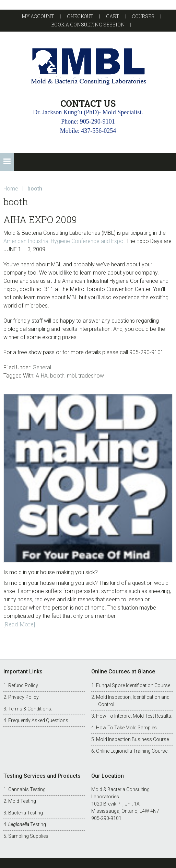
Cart (113, 16)
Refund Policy (23, 685)
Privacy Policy (23, 697)
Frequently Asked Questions (38, 720)
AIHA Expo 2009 (40, 219)
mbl (71, 376)
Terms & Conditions (30, 709)
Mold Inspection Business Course (132, 739)
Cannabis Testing (27, 789)
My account (38, 16)
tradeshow (91, 376)
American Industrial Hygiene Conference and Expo (63, 241)
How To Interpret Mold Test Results (134, 716)
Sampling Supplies (28, 836)
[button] (7, 162)
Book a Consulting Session (88, 25)
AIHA (42, 376)
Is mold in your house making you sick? (51, 572)
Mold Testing (22, 801)
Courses (143, 16)
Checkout (80, 16)
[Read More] (19, 624)
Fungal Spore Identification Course (133, 685)
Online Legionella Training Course (132, 751)
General (42, 367)
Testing (27, 824)
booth (57, 376)
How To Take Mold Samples (126, 728)
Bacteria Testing (26, 813)
